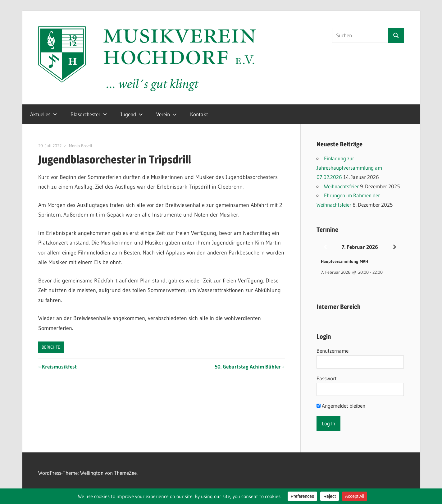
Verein (166, 114)
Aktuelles (44, 114)
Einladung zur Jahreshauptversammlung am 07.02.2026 (349, 168)
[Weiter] (395, 247)
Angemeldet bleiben (341, 406)
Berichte (51, 347)
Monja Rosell (81, 146)
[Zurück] (325, 247)
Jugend (132, 114)
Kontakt (199, 114)
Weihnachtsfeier (341, 186)
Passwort (327, 378)
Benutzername (333, 351)
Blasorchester (89, 114)
